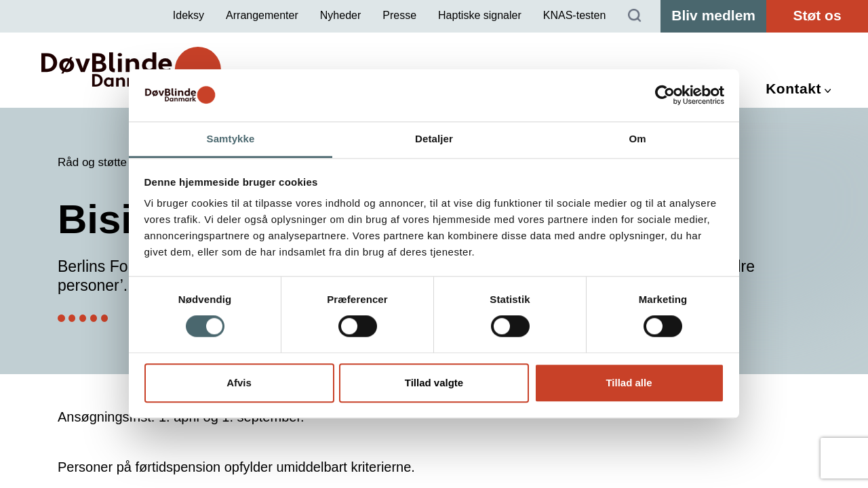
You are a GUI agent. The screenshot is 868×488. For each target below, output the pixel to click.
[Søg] (635, 16)
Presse (399, 15)
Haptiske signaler (480, 15)
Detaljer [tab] (434, 139)
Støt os (817, 15)
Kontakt (793, 88)
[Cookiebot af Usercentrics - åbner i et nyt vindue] (665, 96)
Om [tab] (637, 139)
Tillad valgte (434, 383)
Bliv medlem (713, 15)
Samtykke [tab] (231, 139)
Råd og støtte (92, 162)
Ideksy (189, 15)
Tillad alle (629, 383)
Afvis (239, 383)
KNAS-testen (574, 15)
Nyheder (340, 15)
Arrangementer (262, 15)
